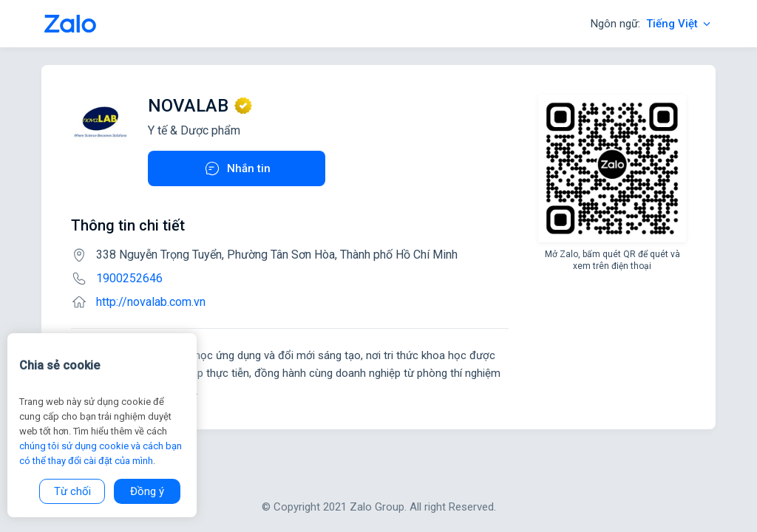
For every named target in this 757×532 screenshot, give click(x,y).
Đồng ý (147, 491)
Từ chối (72, 491)
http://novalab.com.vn (151, 302)
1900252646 (129, 278)
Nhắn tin (237, 168)
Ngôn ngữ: (652, 24)
